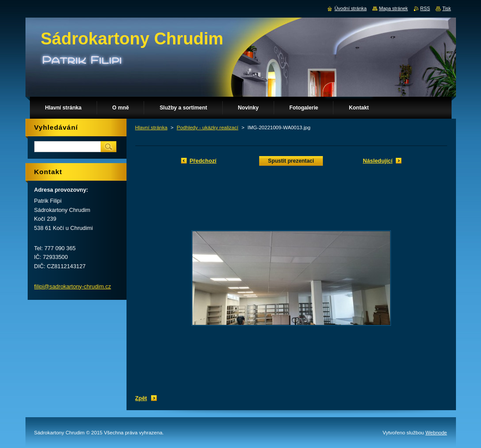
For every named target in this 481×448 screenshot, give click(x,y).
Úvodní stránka (350, 8)
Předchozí (203, 161)
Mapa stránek (394, 8)
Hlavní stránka (152, 127)
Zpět (141, 398)
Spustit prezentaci (291, 161)
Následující (378, 161)
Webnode (436, 433)
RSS (425, 8)
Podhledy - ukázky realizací (207, 127)
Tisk (447, 8)
